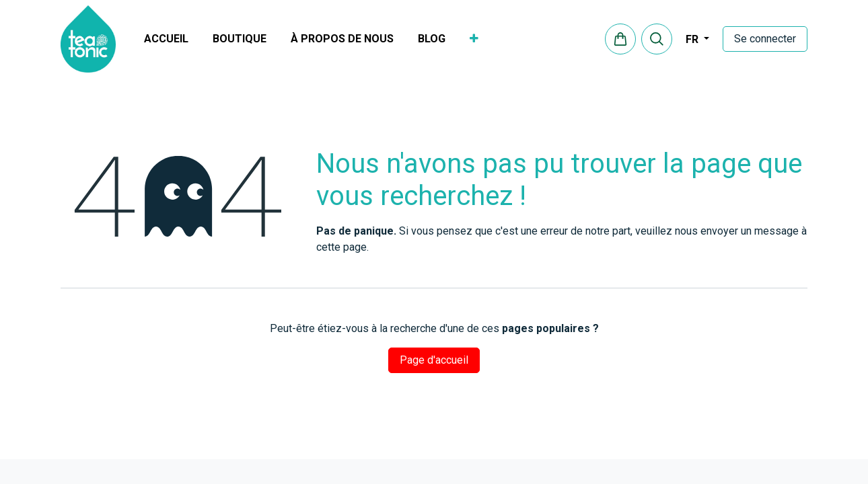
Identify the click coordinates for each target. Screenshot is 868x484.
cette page (341, 247)
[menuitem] (166, 39)
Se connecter (765, 39)
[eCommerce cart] (620, 39)
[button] (657, 39)
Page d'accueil (434, 360)
